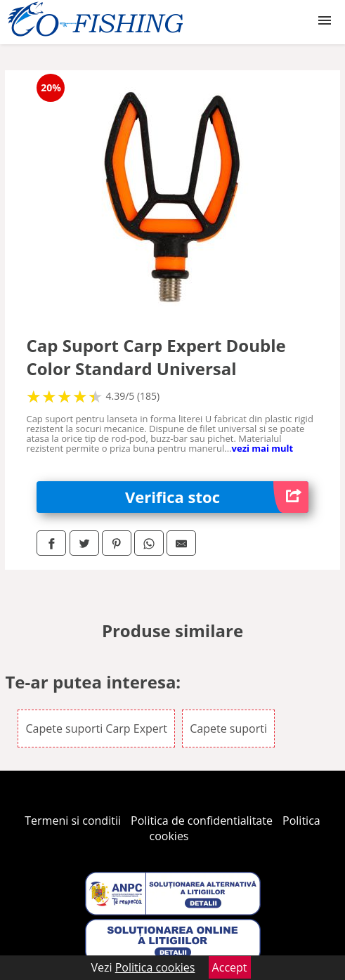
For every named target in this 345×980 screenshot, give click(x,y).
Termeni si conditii (73, 821)
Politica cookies (155, 967)
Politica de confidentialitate (202, 821)
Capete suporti (228, 729)
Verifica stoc (217, 497)
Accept (230, 967)
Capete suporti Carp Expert (96, 729)
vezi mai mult (263, 448)
